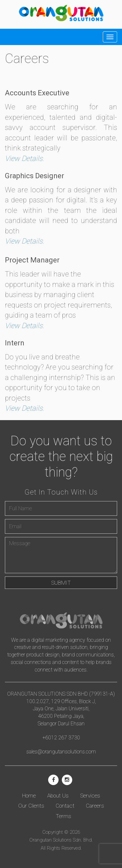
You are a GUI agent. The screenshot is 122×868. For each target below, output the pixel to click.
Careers (95, 806)
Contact (65, 806)
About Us (58, 796)
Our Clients (31, 806)
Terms (63, 816)
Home (29, 796)
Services (90, 796)
